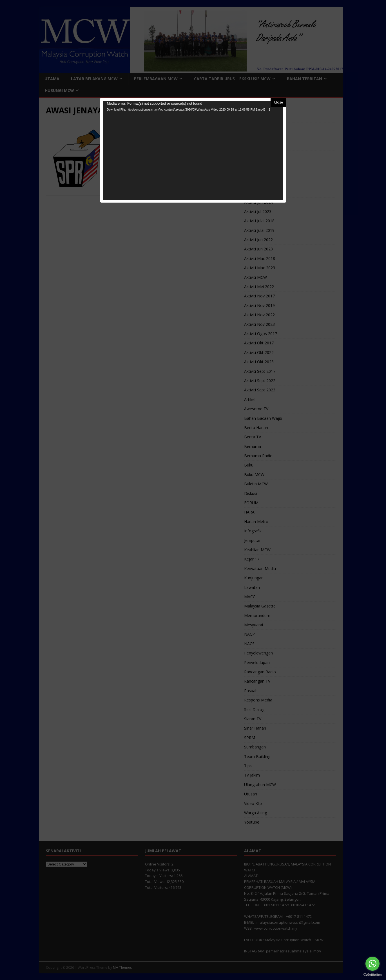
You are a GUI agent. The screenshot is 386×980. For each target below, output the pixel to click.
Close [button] (278, 102)
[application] (193, 150)
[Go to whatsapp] (372, 964)
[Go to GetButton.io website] (372, 974)
